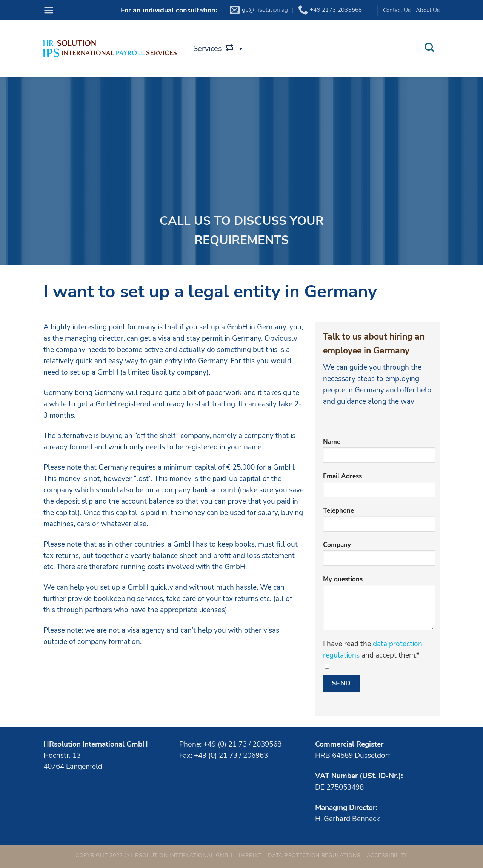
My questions (379, 605)
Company (379, 556)
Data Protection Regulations (314, 855)
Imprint (250, 855)
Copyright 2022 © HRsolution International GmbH (154, 855)
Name (379, 453)
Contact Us (397, 10)
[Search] (429, 48)
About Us (428, 10)
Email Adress (379, 488)
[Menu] (49, 10)
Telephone (379, 522)
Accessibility (387, 855)
